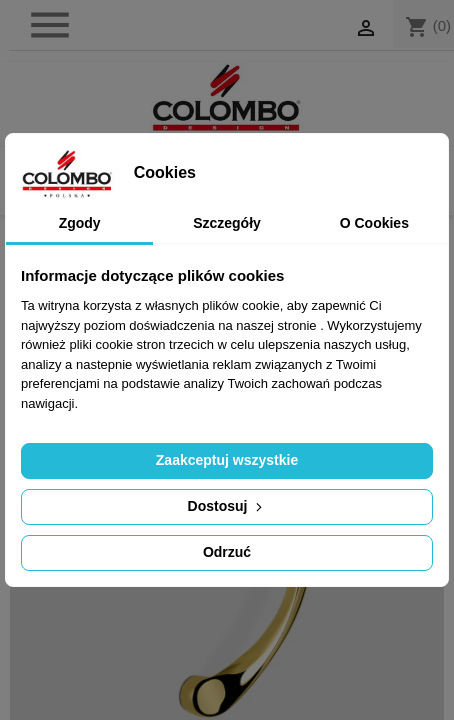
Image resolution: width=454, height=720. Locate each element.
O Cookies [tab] (374, 223)
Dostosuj (227, 506)
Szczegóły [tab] (227, 223)
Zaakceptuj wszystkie (227, 460)
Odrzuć (227, 552)
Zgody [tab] (80, 223)
